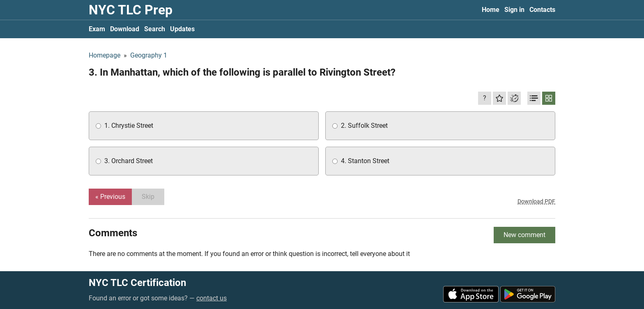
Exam (97, 29)
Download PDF (536, 201)
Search (155, 29)
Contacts (542, 10)
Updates (182, 29)
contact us (212, 298)
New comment (524, 235)
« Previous (110, 197)
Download (125, 29)
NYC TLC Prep (131, 10)
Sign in (514, 10)
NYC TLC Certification (137, 283)
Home (491, 10)
